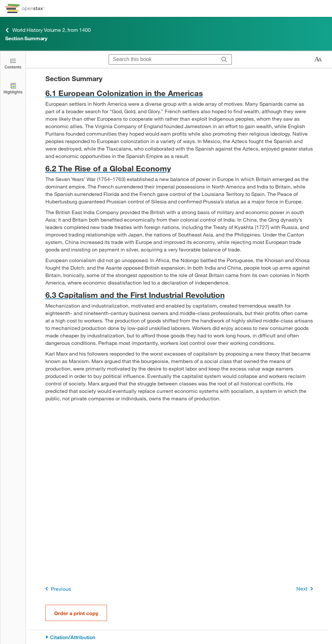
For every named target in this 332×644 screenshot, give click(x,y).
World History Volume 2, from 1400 (48, 30)
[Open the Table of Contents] (13, 63)
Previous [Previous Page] (57, 589)
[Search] (224, 59)
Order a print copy (76, 613)
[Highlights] (13, 88)
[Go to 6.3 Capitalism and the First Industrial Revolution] (179, 295)
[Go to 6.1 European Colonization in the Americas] (179, 93)
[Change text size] (318, 59)
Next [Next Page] (306, 589)
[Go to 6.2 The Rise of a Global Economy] (179, 168)
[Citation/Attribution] (179, 637)
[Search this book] (163, 59)
